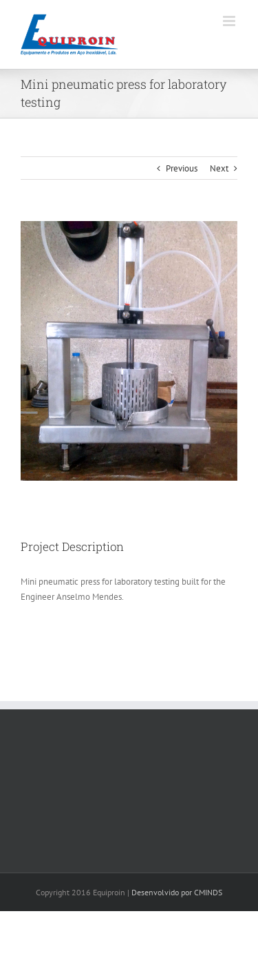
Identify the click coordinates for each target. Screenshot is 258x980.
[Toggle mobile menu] (230, 21)
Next (219, 168)
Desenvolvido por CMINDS (177, 892)
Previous (182, 168)
